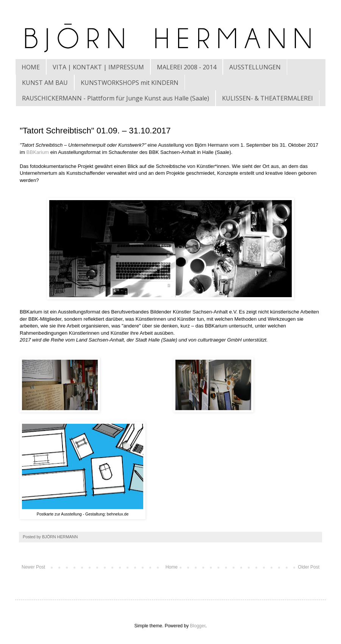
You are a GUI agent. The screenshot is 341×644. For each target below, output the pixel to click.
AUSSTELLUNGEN (255, 67)
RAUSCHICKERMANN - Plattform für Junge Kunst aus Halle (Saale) (116, 98)
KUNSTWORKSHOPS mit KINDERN (130, 83)
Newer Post (33, 567)
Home (172, 567)
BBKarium (38, 152)
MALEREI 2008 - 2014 (187, 67)
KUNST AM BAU (45, 83)
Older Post (309, 567)
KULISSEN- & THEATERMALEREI (267, 98)
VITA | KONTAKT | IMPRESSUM (98, 67)
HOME (31, 67)
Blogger (198, 626)
